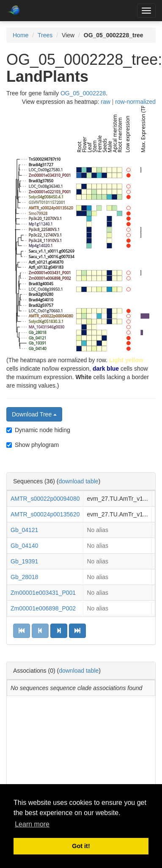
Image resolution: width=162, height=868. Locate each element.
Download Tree (34, 414)
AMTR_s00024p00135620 (45, 514)
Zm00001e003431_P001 (43, 593)
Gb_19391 (24, 561)
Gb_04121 (24, 530)
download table (78, 481)
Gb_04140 (24, 546)
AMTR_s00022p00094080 (45, 499)
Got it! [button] (81, 846)
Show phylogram (33, 445)
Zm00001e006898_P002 (43, 608)
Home (21, 35)
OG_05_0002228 (83, 93)
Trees (45, 35)
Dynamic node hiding (38, 430)
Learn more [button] (32, 824)
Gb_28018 (24, 577)
